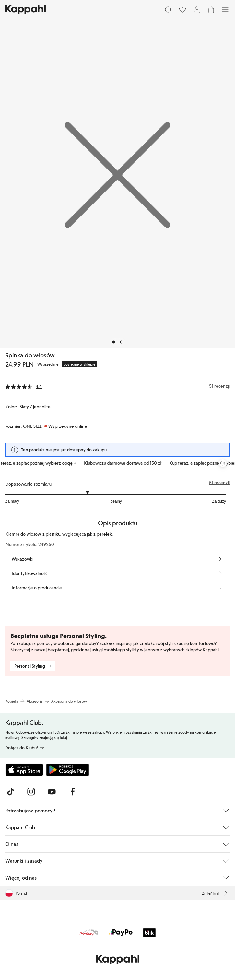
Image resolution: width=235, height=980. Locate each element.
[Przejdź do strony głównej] (25, 10)
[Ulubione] (182, 10)
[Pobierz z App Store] (24, 770)
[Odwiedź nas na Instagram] (31, 792)
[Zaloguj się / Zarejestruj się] (197, 10)
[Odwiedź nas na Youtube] (52, 792)
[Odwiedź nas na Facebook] (73, 792)
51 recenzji (219, 483)
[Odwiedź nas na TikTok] (10, 792)
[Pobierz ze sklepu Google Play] (67, 770)
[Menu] (225, 10)
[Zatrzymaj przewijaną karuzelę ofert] (223, 463)
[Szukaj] (168, 10)
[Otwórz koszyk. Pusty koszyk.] (211, 10)
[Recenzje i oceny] (117, 386)
